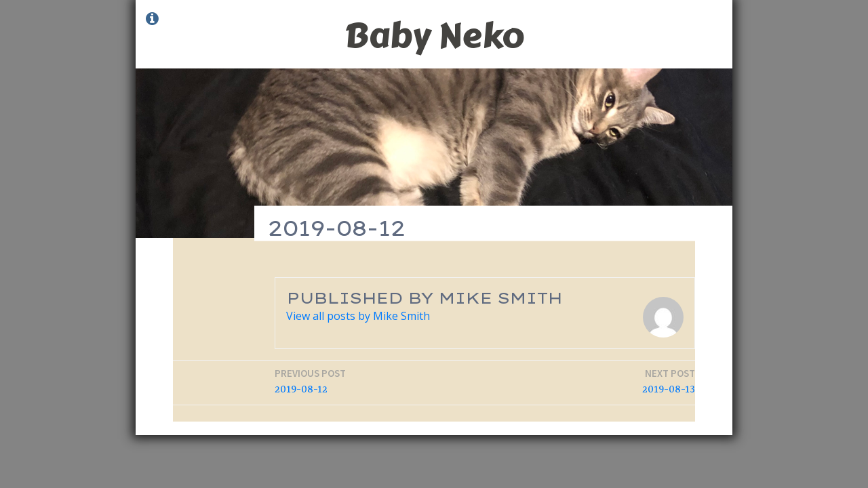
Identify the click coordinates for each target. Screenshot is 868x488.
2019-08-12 (310, 381)
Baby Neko (434, 36)
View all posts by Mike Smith (358, 316)
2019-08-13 (669, 381)
